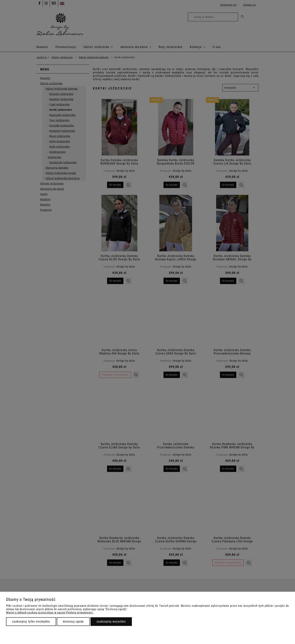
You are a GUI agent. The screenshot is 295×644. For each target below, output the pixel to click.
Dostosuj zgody (73, 622)
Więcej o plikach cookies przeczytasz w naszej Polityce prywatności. (50, 613)
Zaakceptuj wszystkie (111, 622)
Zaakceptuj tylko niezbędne (31, 622)
